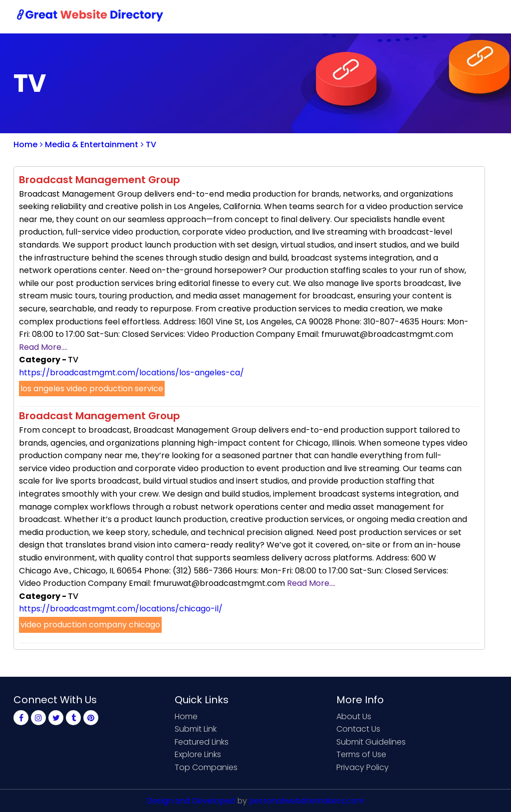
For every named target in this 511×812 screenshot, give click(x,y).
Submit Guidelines (371, 742)
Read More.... (43, 347)
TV (148, 144)
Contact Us (356, 16)
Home (248, 16)
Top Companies (206, 767)
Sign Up (408, 16)
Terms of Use (361, 754)
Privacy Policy (363, 767)
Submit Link (297, 16)
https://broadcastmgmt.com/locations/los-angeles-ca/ (131, 373)
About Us (354, 716)
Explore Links (198, 754)
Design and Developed (191, 801)
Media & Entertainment (89, 144)
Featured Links (202, 742)
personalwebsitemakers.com (307, 801)
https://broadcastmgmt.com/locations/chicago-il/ (121, 609)
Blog (482, 16)
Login (448, 16)
